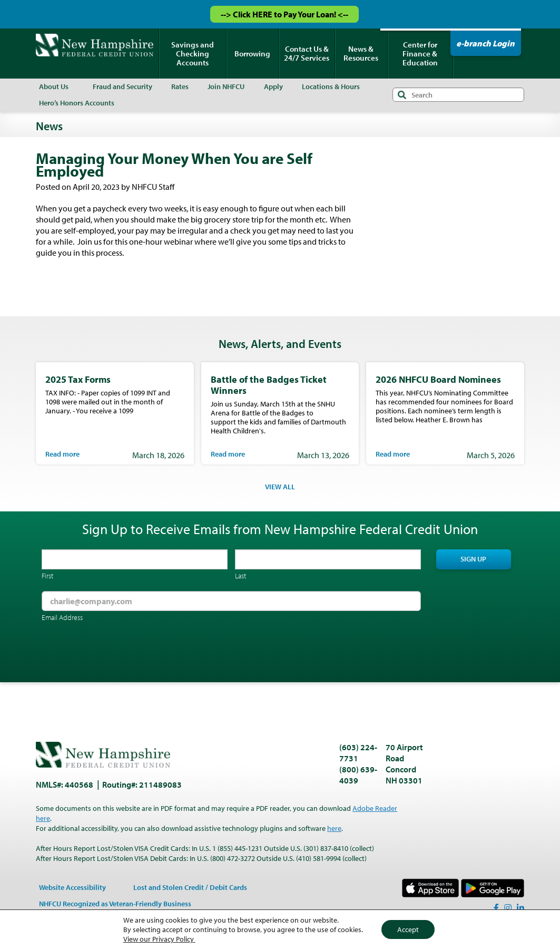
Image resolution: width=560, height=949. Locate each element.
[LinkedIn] (520, 908)
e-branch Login (485, 43)
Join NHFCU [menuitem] (226, 86)
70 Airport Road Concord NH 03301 (404, 764)
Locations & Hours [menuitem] (331, 86)
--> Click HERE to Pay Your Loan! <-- (284, 14)
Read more (62, 454)
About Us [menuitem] (54, 86)
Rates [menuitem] (180, 86)
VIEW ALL (280, 487)
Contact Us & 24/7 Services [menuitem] (307, 53)
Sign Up (473, 559)
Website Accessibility (72, 887)
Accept (408, 929)
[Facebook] (496, 908)
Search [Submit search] (402, 95)
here (334, 828)
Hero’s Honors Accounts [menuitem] (77, 103)
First (47, 576)
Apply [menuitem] (273, 86)
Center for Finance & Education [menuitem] (420, 54)
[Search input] (458, 95)
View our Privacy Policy (159, 939)
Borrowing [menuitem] (252, 54)
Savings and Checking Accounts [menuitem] (193, 54)
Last (240, 576)
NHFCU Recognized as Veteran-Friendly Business (115, 904)
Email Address (62, 617)
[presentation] (122, 653)
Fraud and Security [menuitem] (122, 86)
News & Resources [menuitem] (361, 53)
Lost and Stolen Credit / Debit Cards (190, 887)
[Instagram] (508, 908)
